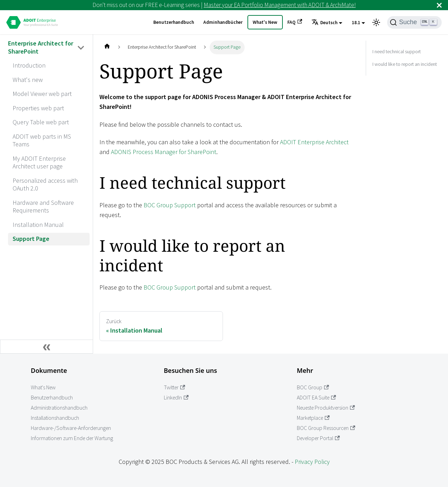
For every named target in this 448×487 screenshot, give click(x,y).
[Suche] (414, 22)
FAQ (295, 22)
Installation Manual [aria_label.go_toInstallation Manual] (38, 225)
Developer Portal (318, 438)
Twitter (174, 387)
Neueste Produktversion (326, 408)
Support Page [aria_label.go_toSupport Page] (31, 239)
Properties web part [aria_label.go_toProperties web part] (38, 108)
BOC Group (313, 387)
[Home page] (107, 47)
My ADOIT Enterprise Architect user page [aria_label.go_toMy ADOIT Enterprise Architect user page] (39, 162)
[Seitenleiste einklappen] (47, 347)
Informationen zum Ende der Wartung (72, 438)
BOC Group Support (170, 205)
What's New (265, 22)
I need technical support (397, 51)
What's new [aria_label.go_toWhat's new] (28, 80)
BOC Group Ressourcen (326, 428)
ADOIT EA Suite (316, 398)
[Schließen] (439, 5)
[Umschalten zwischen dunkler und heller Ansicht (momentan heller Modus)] (376, 22)
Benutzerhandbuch (174, 22)
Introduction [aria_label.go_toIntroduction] (29, 65)
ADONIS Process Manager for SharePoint (164, 152)
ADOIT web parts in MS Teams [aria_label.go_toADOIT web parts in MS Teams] (42, 140)
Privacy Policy (312, 462)
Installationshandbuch (55, 418)
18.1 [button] (356, 23)
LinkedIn (176, 398)
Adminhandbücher (223, 22)
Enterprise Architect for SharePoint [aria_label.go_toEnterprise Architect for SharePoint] (41, 47)
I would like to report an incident (405, 64)
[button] (327, 23)
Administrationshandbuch (59, 408)
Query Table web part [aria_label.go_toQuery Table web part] (41, 122)
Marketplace (313, 418)
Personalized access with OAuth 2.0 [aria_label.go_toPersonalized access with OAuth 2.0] (45, 185)
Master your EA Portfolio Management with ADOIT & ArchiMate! (280, 5)
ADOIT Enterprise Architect (314, 142)
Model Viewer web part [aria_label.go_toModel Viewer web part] (42, 94)
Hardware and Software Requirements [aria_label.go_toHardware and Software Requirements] (43, 207)
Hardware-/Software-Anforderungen (71, 428)
